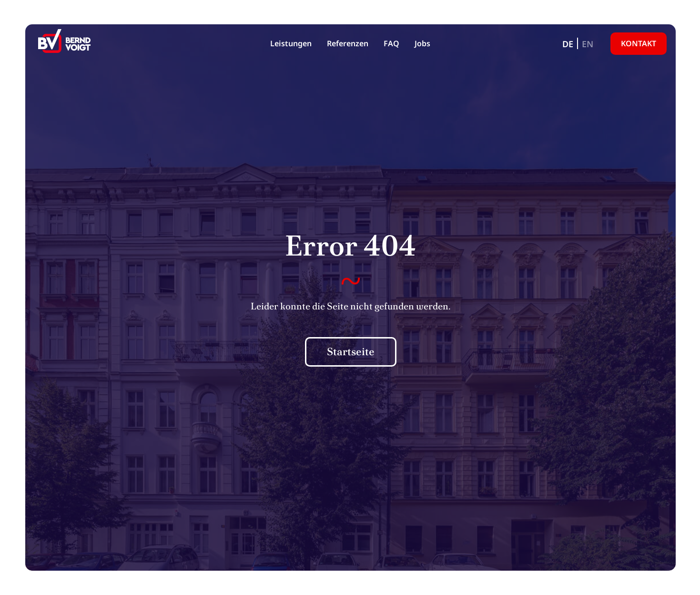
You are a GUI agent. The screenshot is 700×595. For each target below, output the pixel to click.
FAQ (391, 43)
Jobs (422, 43)
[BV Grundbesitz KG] (64, 44)
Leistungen (291, 43)
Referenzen (348, 43)
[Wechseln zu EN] (588, 43)
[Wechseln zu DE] (568, 43)
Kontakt (639, 43)
